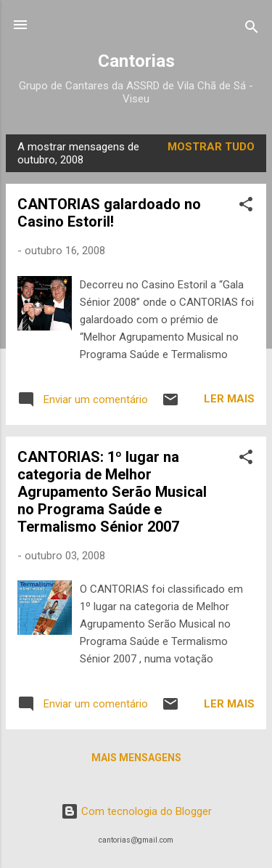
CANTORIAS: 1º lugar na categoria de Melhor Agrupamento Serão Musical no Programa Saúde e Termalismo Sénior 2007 (112, 492)
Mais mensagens (136, 758)
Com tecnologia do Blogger (136, 811)
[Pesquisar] (252, 29)
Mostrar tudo (211, 147)
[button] (246, 207)
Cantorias (136, 61)
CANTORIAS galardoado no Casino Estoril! (109, 213)
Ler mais (229, 399)
